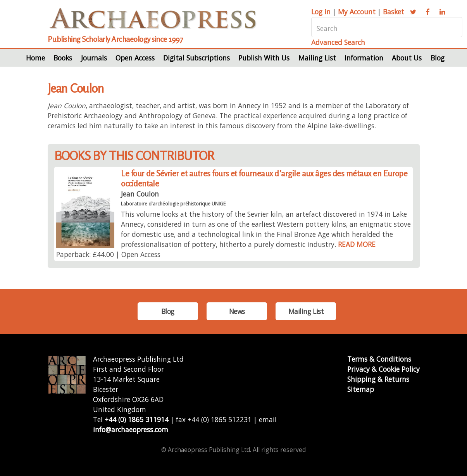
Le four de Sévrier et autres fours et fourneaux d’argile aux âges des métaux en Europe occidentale (264, 178)
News (237, 311)
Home (35, 58)
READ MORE (357, 244)
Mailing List (317, 58)
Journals (94, 58)
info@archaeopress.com (131, 429)
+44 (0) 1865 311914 (137, 419)
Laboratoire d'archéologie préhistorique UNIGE (173, 204)
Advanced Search (338, 42)
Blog (438, 58)
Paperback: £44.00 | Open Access (108, 254)
